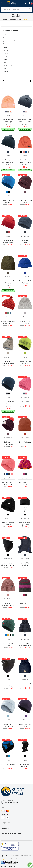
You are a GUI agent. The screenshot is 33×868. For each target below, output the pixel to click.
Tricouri (6, 44)
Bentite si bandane (9, 65)
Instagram (8, 817)
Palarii (5, 62)
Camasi (6, 47)
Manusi (6, 69)
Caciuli (5, 56)
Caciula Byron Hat (25, 684)
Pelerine (6, 72)
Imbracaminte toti (11, 30)
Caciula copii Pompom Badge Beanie (8, 444)
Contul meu (12, 866)
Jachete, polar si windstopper (12, 41)
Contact (3, 866)
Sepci (5, 59)
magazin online (6, 859)
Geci (5, 35)
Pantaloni (6, 53)
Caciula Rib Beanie (25, 442)
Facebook (3, 817)
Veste (5, 38)
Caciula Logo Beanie (8, 764)
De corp (6, 50)
